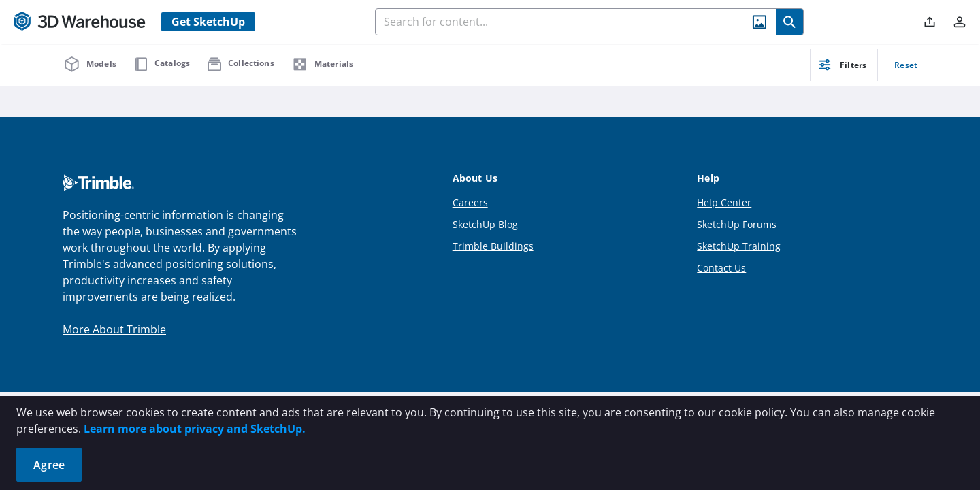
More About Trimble (114, 329)
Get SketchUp (208, 22)
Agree (49, 465)
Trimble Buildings (493, 246)
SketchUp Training (739, 246)
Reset (906, 65)
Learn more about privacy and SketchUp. (195, 429)
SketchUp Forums (737, 224)
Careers (470, 202)
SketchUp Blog (485, 224)
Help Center (724, 202)
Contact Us (721, 268)
